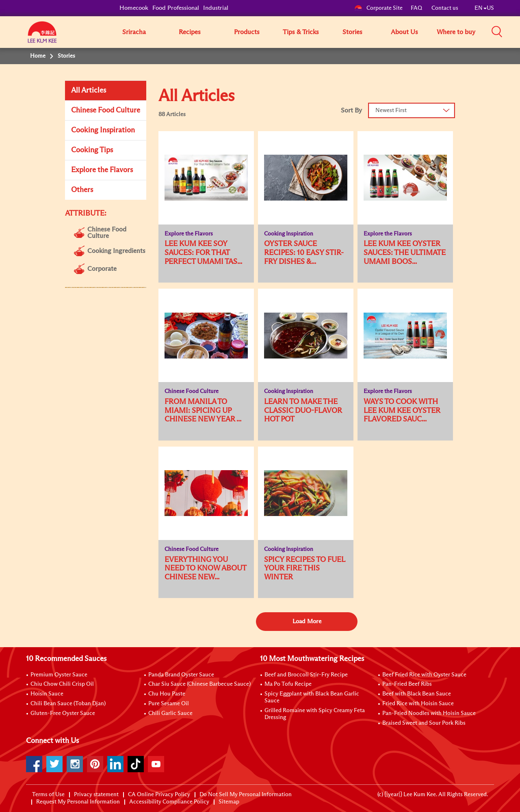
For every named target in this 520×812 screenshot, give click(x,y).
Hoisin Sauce (47, 694)
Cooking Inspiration (103, 130)
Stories (352, 32)
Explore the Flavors (102, 170)
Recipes (190, 32)
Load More (307, 621)
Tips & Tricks (301, 32)
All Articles (89, 91)
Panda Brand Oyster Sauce (181, 675)
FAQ (417, 8)
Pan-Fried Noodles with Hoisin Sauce (429, 713)
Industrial (216, 8)
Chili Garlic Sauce (170, 713)
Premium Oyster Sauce (59, 675)
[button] (497, 32)
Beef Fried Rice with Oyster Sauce (424, 675)
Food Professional (176, 8)
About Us (404, 32)
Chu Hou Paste (167, 694)
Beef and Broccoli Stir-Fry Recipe (306, 675)
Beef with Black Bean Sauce (417, 694)
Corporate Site (378, 8)
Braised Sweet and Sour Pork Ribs (424, 723)
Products (247, 32)
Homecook (134, 8)
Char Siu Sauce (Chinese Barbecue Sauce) (199, 684)
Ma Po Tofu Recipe (288, 684)
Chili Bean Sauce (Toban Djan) (68, 704)
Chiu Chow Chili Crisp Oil (62, 684)
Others (82, 190)
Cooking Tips (92, 150)
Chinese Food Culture (106, 110)
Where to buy (456, 32)
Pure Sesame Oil (169, 704)
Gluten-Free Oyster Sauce (63, 713)
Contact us (445, 8)
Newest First (391, 110)
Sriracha (134, 32)
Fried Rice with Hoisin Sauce (418, 704)
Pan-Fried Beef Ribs (407, 684)
